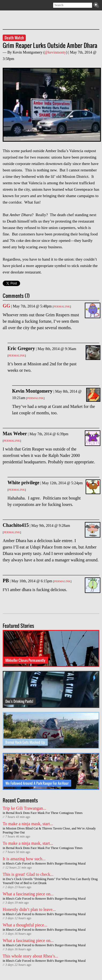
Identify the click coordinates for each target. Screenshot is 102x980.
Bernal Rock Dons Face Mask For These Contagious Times (44, 813)
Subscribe (6, 5)
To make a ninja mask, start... (28, 824)
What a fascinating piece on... (28, 894)
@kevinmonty (55, 52)
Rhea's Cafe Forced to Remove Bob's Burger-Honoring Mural (46, 863)
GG (6, 306)
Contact (29, 5)
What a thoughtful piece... (25, 925)
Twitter (14, 5)
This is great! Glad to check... (28, 874)
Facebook (22, 5)
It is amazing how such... (24, 859)
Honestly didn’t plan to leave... (29, 909)
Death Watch (14, 38)
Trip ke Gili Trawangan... (24, 808)
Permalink (62, 307)
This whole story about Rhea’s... (30, 956)
